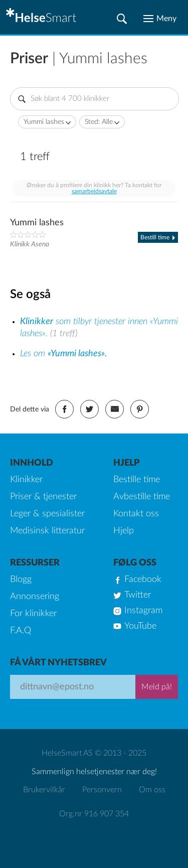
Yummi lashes (44, 122)
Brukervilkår (44, 790)
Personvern (102, 790)
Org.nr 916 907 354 (94, 814)
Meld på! (157, 687)
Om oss (152, 790)
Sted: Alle (99, 122)
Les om (63, 354)
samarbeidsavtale (94, 191)
